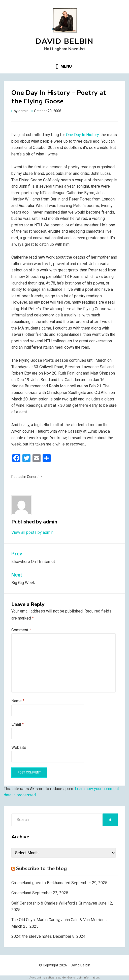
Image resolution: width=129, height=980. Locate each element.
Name (18, 701)
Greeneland (21, 893)
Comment (21, 630)
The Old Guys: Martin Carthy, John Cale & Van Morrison (59, 920)
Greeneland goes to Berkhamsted (41, 883)
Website (19, 747)
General (33, 477)
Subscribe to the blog (41, 868)
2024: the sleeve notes (32, 936)
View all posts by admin (32, 532)
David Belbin (64, 41)
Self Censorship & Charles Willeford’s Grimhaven (54, 903)
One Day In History (82, 135)
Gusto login (75, 978)
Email (18, 724)
